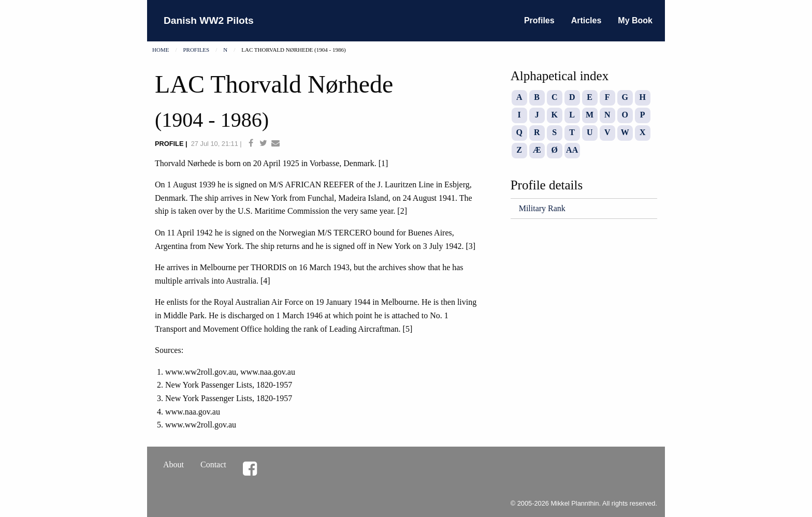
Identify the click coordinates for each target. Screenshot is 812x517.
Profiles (539, 20)
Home (161, 50)
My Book (635, 20)
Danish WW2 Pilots (209, 20)
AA (572, 150)
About (173, 464)
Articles (586, 20)
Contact (213, 464)
